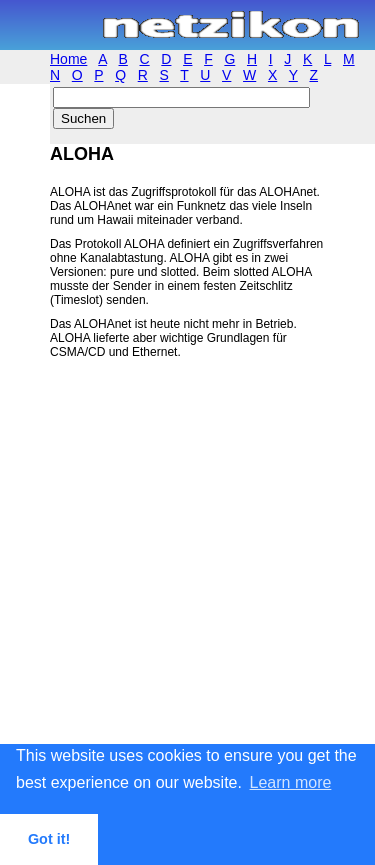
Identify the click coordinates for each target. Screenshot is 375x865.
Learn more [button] (291, 782)
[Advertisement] (187, 584)
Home (68, 59)
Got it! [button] (49, 839)
